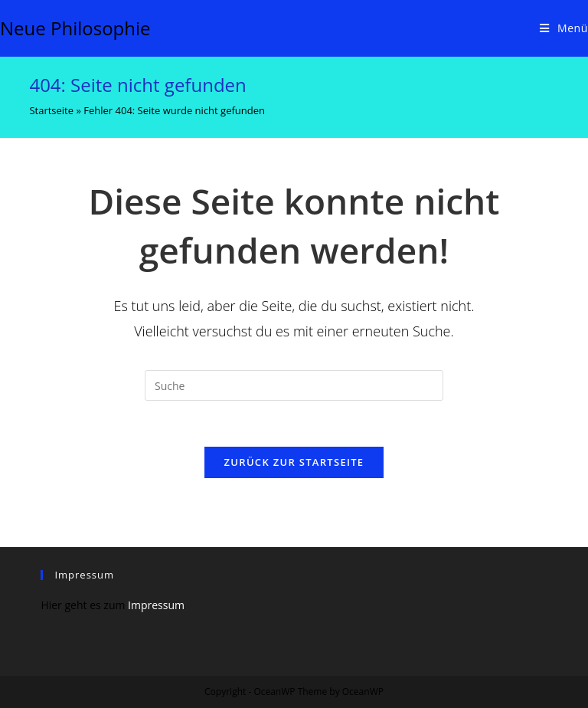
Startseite (51, 110)
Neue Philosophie (75, 28)
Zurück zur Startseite (294, 462)
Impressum (156, 605)
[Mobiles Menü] (564, 28)
